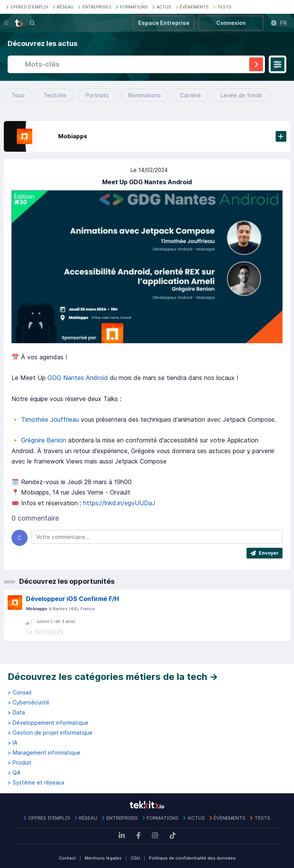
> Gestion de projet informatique (50, 733)
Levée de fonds (241, 95)
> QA (14, 773)
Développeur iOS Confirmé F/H (73, 599)
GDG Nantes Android (78, 378)
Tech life (55, 95)
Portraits (97, 95)
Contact (67, 858)
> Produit (20, 763)
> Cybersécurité (29, 703)
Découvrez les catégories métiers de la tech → (113, 677)
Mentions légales (103, 858)
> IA (12, 743)
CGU (135, 858)
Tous (18, 95)
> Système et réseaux (36, 783)
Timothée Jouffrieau (50, 419)
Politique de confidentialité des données (192, 858)
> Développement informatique (48, 723)
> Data (16, 712)
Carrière (190, 95)
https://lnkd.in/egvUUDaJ (119, 503)
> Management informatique (44, 753)
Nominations (144, 95)
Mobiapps (73, 136)
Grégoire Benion (44, 440)
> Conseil (20, 693)
